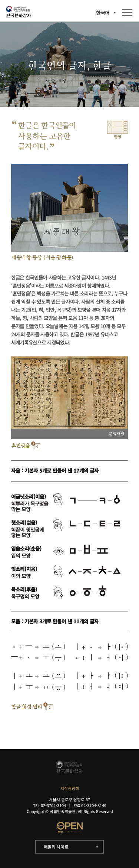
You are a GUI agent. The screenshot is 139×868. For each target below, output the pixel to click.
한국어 (103, 13)
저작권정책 (70, 788)
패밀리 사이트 (56, 847)
